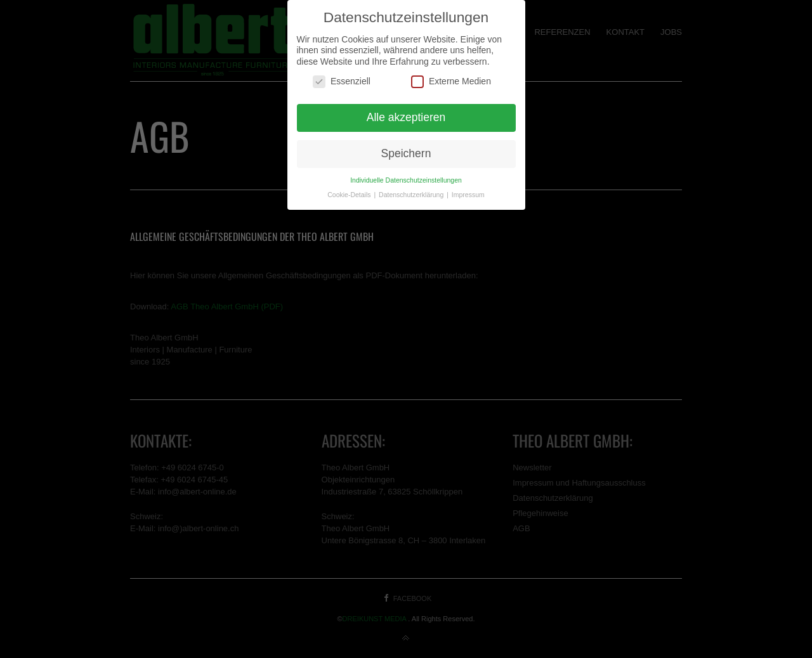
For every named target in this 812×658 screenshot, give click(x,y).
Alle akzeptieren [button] (406, 117)
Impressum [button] (468, 195)
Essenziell (342, 81)
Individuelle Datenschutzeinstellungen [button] (406, 180)
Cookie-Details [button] (350, 195)
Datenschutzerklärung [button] (412, 195)
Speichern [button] (406, 153)
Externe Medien (451, 81)
